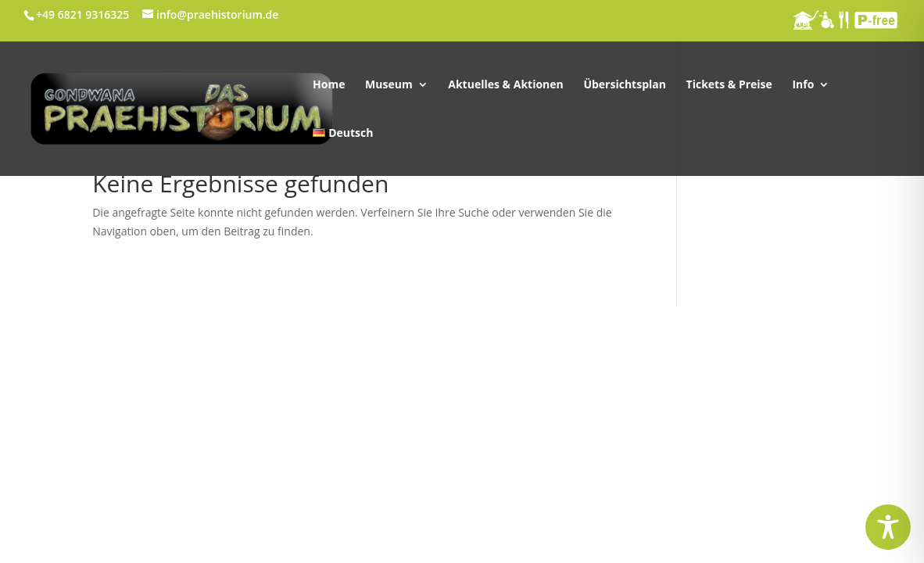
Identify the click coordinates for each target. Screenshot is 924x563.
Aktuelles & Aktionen (505, 85)
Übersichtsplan (625, 85)
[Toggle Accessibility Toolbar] (888, 527)
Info (803, 85)
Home (329, 85)
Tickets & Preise (729, 85)
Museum (389, 85)
